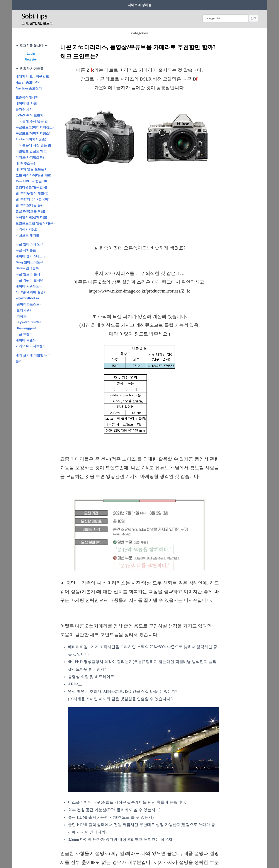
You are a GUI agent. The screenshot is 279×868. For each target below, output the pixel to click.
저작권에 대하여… (126, 4)
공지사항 (154, 4)
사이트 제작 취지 (28, 4)
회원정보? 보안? (61, 4)
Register (31, 48)
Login (31, 42)
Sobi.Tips (34, 14)
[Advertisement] (139, 200)
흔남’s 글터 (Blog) (181, 4)
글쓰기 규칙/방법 (93, 4)
